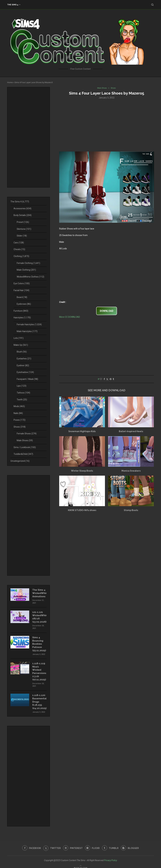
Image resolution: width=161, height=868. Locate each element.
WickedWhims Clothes (30, 277)
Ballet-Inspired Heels (131, 432)
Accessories (22, 208)
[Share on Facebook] (104, 379)
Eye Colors (22, 283)
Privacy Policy (110, 857)
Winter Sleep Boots (82, 471)
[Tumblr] (111, 844)
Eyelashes (24, 359)
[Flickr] (93, 844)
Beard (22, 297)
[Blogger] (131, 844)
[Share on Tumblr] (113, 379)
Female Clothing (28, 263)
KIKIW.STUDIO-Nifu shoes (82, 511)
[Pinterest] (73, 844)
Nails (18, 413)
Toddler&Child (23, 454)
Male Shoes (25, 440)
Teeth (22, 400)
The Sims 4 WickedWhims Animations (39, 593)
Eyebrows (24, 304)
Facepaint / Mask (27, 379)
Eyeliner (23, 365)
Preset (23, 222)
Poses (20, 420)
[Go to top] (81, 864)
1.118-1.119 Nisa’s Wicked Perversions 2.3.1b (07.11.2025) (39, 669)
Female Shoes (27, 434)
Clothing (21, 256)
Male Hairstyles (27, 331)
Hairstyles (22, 318)
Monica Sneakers (131, 471)
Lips (22, 386)
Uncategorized (20, 461)
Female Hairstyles (29, 324)
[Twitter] (51, 844)
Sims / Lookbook (25, 447)
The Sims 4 (13, 5)
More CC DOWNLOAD (70, 317)
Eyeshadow (25, 372)
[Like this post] (101, 379)
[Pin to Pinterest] (111, 379)
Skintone (24, 229)
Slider (22, 236)
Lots (19, 338)
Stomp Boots (131, 511)
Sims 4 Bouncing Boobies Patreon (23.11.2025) (39, 642)
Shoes (20, 427)
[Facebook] (30, 844)
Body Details (23, 215)
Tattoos (23, 393)
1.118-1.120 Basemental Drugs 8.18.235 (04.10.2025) (39, 698)
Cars (19, 243)
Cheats (19, 249)
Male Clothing (26, 270)
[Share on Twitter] (107, 379)
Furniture (21, 311)
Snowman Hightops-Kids (82, 432)
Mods (19, 406)
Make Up (21, 345)
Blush (22, 352)
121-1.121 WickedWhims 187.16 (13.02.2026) (39, 616)
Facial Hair (21, 290)
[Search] (152, 5)
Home (10, 82)
